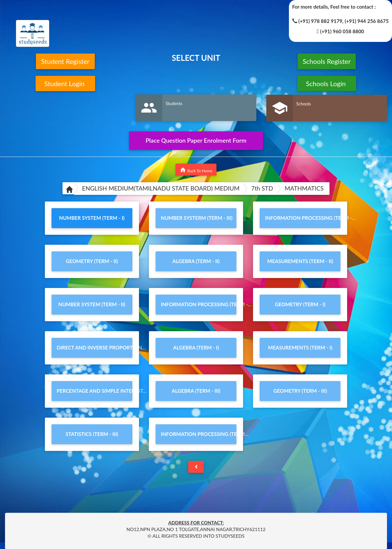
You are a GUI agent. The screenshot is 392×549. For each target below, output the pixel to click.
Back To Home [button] (196, 170)
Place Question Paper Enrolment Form (196, 140)
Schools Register (327, 61)
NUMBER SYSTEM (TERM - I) (92, 218)
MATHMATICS (304, 188)
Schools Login (327, 83)
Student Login (65, 83)
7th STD (262, 188)
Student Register (65, 61)
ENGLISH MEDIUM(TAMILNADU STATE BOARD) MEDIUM (161, 188)
